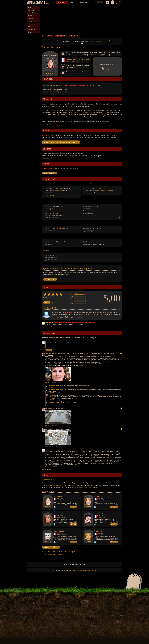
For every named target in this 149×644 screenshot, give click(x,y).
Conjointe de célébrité (106, 191)
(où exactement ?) (77, 72)
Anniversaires (83, 3)
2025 (62, 533)
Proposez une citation (48, 158)
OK (82, 43)
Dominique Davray (101, 514)
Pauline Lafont (99, 531)
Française (69, 59)
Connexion (119, 4)
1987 (77, 61)
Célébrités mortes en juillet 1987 (54, 555)
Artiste (97, 191)
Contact (94, 570)
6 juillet (73, 61)
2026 (62, 499)
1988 (102, 533)
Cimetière (61, 3)
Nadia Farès (58, 496)
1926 (86, 59)
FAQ (74, 570)
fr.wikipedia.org (52, 125)
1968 (58, 499)
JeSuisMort (36, 3)
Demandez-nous (50, 279)
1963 (98, 533)
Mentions (79, 570)
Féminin (51, 195)
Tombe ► (74, 507)
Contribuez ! (108, 69)
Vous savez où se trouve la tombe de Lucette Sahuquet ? (61, 142)
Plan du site (87, 570)
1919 (98, 516)
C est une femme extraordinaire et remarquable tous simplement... (75, 323)
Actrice (100, 189)
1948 (98, 499)
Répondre (48, 383)
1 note (78, 293)
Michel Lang (108, 117)
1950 (58, 516)
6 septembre (80, 59)
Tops (71, 3)
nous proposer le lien (56, 485)
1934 (58, 533)
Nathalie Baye (99, 496)
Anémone (57, 514)
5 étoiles (71, 295)
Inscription (119, 2)
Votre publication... (47, 470)
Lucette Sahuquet (73, 36)
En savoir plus (97, 41)
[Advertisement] (82, 20)
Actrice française (60, 36)
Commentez (49, 326)
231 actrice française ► (51, 547)
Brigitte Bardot (59, 531)
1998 (102, 516)
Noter (48, 92)
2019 (62, 516)
